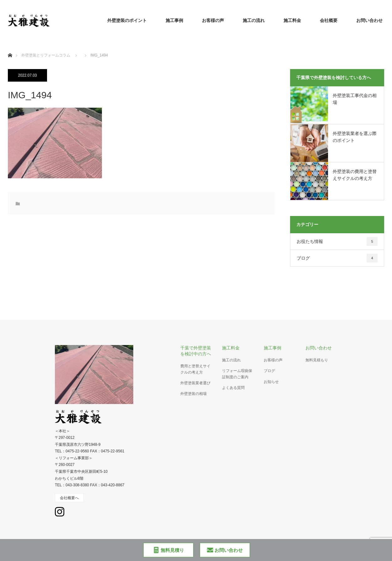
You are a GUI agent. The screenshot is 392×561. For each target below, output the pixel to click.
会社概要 (329, 20)
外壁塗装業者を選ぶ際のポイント (355, 137)
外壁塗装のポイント (127, 20)
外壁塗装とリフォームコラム (46, 55)
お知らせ (271, 382)
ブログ (337, 258)
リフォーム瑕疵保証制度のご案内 (237, 374)
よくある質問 (233, 388)
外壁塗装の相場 (193, 394)
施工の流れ (254, 20)
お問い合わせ (369, 20)
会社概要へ (69, 498)
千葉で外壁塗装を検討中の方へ (196, 351)
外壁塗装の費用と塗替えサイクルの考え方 (355, 175)
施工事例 (174, 20)
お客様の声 (213, 20)
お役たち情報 (337, 241)
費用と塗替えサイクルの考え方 (195, 369)
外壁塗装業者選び (195, 383)
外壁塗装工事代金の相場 (355, 99)
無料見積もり (317, 360)
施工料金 (292, 20)
